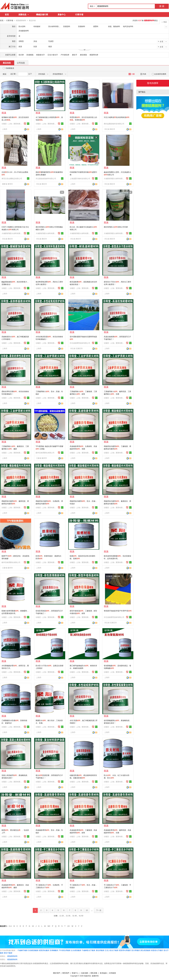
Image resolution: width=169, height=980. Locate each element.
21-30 (68, 916)
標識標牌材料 (12, 956)
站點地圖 (84, 973)
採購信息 (24, 15)
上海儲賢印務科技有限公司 (80, 178)
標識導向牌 (94, 55)
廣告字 (75, 55)
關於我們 (57, 973)
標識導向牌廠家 (125, 950)
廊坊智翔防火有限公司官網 (116, 227)
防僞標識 (30, 55)
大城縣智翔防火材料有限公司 (114, 178)
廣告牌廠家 (100, 950)
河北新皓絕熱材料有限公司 (46, 178)
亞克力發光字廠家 (112, 950)
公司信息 (21, 63)
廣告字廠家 (8, 953)
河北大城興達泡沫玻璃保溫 (117, 117)
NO (49, 926)
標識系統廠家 (44, 950)
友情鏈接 (112, 973)
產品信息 (7, 63)
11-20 (62, 916)
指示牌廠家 (136, 950)
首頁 (7, 15)
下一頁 (99, 910)
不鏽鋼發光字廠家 (88, 950)
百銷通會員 (10, 68)
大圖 (132, 74)
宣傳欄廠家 (54, 950)
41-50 (81, 916)
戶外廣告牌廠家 (65, 950)
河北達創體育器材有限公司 (80, 343)
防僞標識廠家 (33, 950)
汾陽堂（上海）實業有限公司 (12, 124)
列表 (143, 74)
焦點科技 (87, 976)
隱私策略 (94, 973)
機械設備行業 (42, 15)
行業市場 (79, 15)
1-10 (56, 916)
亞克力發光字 (53, 55)
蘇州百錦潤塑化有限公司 (45, 453)
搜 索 (162, 6)
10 (87, 910)
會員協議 (103, 973)
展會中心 (62, 15)
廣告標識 (83, 55)
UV (69, 926)
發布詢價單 (153, 83)
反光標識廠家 (76, 950)
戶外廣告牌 (65, 55)
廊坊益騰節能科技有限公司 (114, 124)
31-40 (75, 916)
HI (33, 926)
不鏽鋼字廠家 (23, 950)
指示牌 (21, 55)
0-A (10, 926)
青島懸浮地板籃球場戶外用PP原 (118, 611)
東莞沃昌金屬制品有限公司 (12, 178)
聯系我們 (66, 973)
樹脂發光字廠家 (157, 950)
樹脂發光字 (40, 55)
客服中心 (75, 973)
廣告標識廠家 (145, 950)
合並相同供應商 (159, 74)
